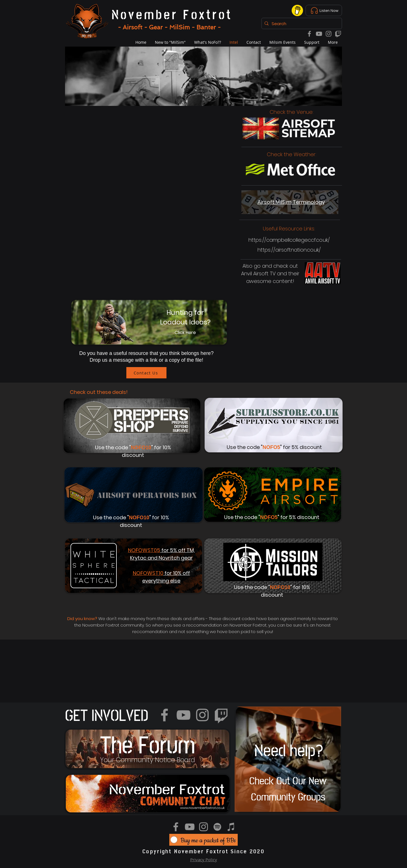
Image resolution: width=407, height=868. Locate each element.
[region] (147, 749)
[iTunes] (231, 827)
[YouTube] (319, 34)
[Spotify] (217, 827)
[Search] (301, 23)
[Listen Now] (324, 10)
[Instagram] (329, 34)
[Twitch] (338, 34)
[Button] (150, 322)
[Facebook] (309, 34)
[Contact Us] (146, 373)
